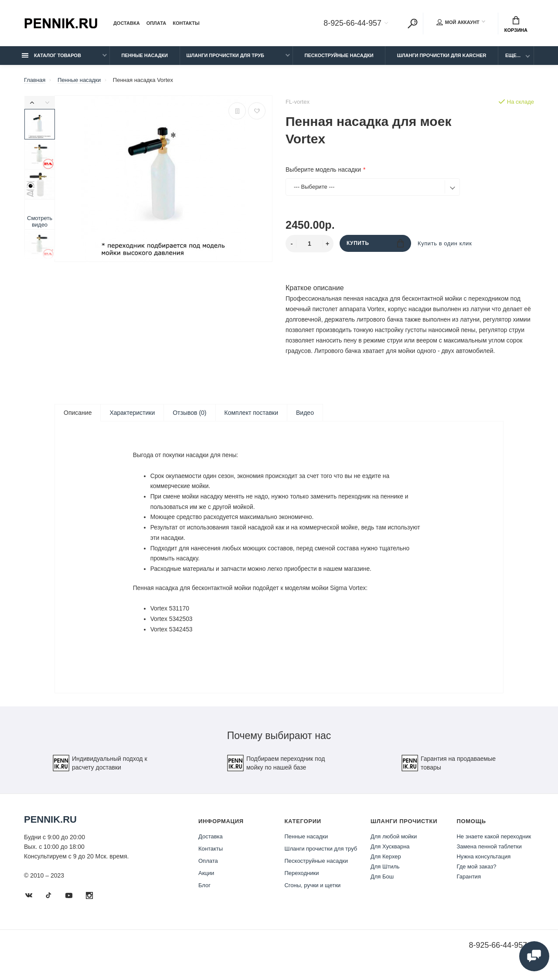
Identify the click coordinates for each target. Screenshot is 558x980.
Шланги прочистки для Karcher (442, 55)
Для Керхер (386, 862)
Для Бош (382, 882)
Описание (78, 413)
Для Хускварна (390, 852)
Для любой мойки (394, 842)
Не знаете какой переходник (494, 842)
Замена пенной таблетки (489, 852)
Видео (305, 413)
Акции (206, 879)
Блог (204, 891)
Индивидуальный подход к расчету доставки (100, 769)
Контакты (186, 24)
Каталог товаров (51, 55)
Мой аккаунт (458, 23)
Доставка (127, 24)
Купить (375, 243)
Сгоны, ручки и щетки (312, 891)
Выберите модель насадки (323, 170)
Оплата (157, 24)
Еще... (513, 55)
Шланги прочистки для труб (225, 55)
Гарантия (468, 882)
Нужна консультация (483, 862)
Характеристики (132, 413)
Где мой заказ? (476, 872)
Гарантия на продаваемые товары (448, 769)
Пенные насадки (145, 55)
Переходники (301, 879)
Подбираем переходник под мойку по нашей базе (276, 769)
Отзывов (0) (189, 413)
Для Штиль (385, 872)
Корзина (516, 24)
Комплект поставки (251, 413)
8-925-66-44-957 (352, 24)
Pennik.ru (50, 825)
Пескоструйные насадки (339, 55)
